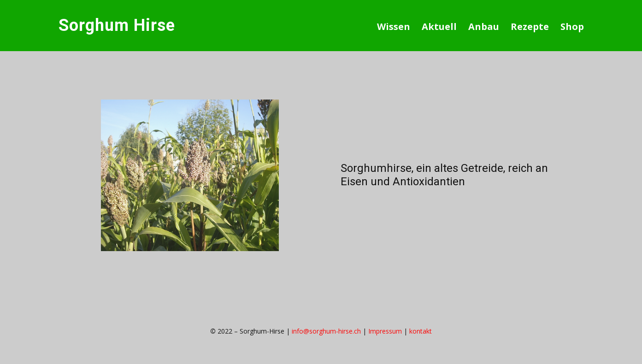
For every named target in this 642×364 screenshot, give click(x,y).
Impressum (385, 331)
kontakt (421, 331)
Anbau (484, 26)
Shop (572, 26)
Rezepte (530, 26)
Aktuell (439, 26)
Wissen (394, 26)
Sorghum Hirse (117, 25)
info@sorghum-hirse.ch (326, 331)
